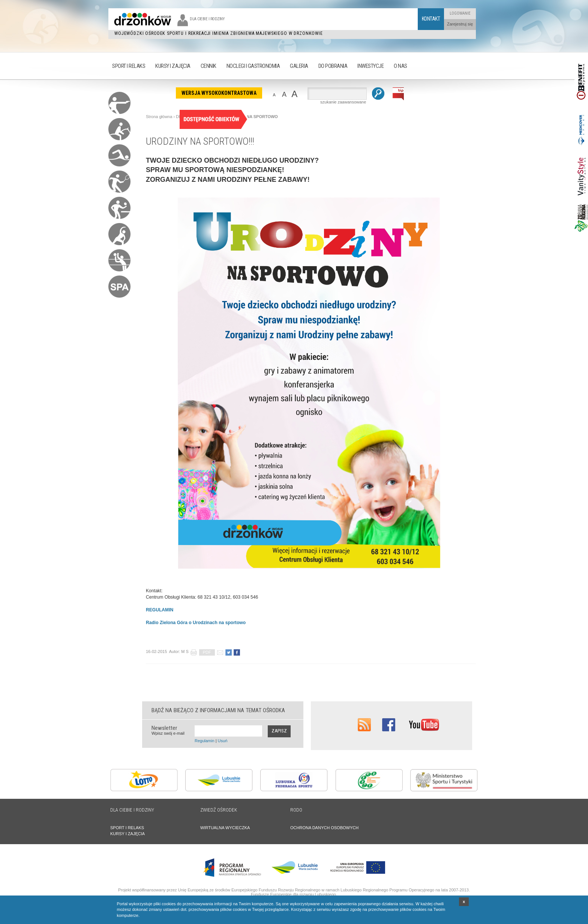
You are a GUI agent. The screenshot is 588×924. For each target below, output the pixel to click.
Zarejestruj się (460, 24)
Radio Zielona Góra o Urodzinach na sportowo (196, 623)
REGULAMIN (160, 610)
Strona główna (159, 117)
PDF (207, 652)
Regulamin (205, 741)
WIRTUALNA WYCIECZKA (225, 828)
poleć (220, 652)
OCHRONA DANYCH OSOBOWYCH (324, 828)
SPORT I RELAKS (127, 828)
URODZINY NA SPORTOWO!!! (200, 141)
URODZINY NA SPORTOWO (251, 117)
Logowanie (460, 13)
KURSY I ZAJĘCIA (127, 834)
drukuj (194, 652)
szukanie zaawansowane (343, 102)
